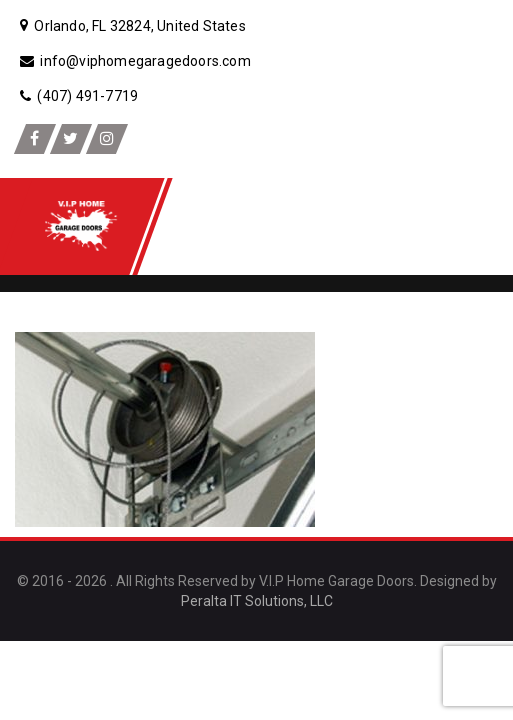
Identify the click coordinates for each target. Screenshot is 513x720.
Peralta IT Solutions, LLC (257, 601)
